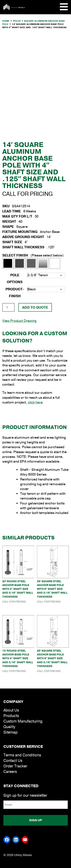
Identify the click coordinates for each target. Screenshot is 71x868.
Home (6, 21)
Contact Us (13, 761)
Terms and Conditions (22, 755)
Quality (9, 727)
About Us (11, 710)
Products (11, 716)
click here (35, 402)
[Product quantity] (8, 307)
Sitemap (11, 732)
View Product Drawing (19, 321)
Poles (17, 21)
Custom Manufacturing (23, 721)
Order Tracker (15, 766)
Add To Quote (35, 307)
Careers (10, 772)
